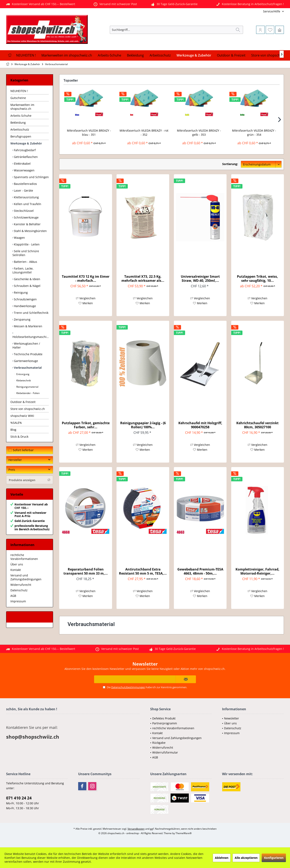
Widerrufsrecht (21, 585)
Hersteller (15, 460)
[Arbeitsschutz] (160, 55)
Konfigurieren (274, 858)
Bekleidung (18, 123)
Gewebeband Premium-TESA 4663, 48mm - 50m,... (200, 571)
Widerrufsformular (165, 752)
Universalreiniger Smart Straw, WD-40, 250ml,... (200, 279)
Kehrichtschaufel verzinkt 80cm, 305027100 (257, 425)
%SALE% (16, 423)
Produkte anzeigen (30, 480)
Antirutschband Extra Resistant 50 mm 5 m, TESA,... (143, 571)
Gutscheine (18, 98)
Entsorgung (23, 374)
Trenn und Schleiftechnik (31, 313)
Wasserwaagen (24, 170)
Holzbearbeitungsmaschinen (31, 337)
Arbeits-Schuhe (21, 116)
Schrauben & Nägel (27, 286)
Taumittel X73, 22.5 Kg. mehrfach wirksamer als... (143, 279)
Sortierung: (230, 164)
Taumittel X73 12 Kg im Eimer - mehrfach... (86, 279)
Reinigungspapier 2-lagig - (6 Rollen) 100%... (143, 425)
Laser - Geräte (23, 190)
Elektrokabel (22, 164)
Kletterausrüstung (26, 197)
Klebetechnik (23, 380)
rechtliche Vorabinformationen (24, 557)
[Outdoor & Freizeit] (231, 55)
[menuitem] (257, 11)
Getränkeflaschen (25, 157)
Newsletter (232, 718)
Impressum (18, 601)
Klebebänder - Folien (28, 393)
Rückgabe (159, 743)
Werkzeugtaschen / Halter (26, 345)
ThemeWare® (184, 833)
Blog (13, 430)
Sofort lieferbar (23, 450)
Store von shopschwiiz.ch (28, 409)
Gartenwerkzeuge (26, 361)
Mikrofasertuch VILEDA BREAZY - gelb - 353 (199, 133)
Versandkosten (136, 829)
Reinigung (20, 292)
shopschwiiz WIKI (22, 416)
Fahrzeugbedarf (24, 150)
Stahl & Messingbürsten (30, 231)
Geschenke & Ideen (27, 279)
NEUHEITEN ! (19, 91)
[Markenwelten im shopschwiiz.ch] (67, 55)
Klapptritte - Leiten (26, 244)
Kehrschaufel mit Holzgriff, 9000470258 (200, 425)
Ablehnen (222, 858)
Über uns (17, 564)
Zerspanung (22, 319)
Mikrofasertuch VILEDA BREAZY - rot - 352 (144, 133)
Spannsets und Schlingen (31, 177)
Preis (12, 470)
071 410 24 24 (19, 798)
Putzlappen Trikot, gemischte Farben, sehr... (86, 425)
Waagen (19, 238)
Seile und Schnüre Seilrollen (26, 253)
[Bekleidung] (135, 55)
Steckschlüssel (23, 211)
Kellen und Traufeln (27, 204)
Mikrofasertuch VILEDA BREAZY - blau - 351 (89, 133)
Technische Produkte (28, 354)
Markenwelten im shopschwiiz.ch (22, 107)
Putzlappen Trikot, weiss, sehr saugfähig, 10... (257, 279)
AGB (13, 596)
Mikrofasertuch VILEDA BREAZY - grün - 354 (254, 133)
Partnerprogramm (165, 723)
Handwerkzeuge (24, 306)
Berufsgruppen (21, 136)
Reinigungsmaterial (27, 387)
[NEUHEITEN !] (26, 55)
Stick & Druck (19, 437)
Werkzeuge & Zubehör (26, 143)
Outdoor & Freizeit (23, 402)
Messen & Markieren (28, 326)
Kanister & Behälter (27, 224)
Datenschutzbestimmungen (128, 687)
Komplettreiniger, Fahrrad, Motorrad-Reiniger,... (257, 571)
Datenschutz (19, 590)
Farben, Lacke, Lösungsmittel (23, 270)
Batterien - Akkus (25, 262)
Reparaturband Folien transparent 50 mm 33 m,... (86, 571)
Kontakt (16, 570)
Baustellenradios (25, 184)
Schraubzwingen (25, 299)
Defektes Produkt (164, 718)
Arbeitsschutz (20, 129)
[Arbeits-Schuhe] (109, 55)
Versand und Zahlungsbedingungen (26, 577)
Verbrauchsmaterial (27, 368)
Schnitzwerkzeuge (26, 217)
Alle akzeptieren (246, 858)
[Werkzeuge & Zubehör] (194, 55)
